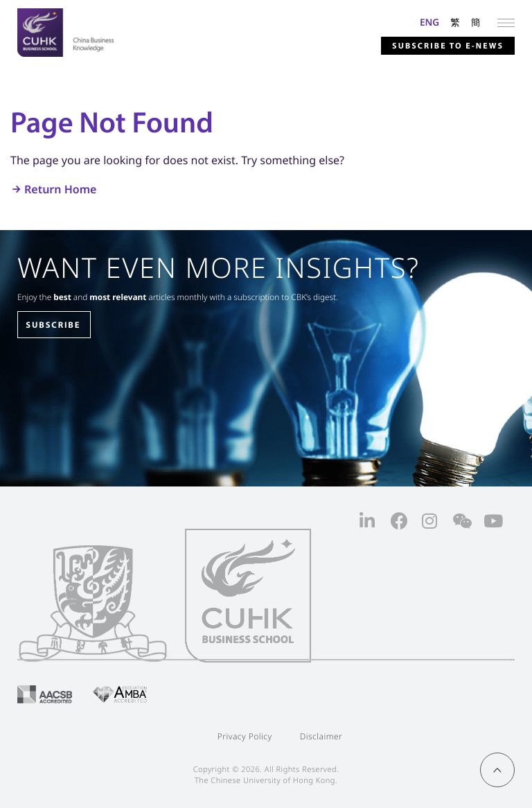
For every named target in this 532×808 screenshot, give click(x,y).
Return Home (60, 189)
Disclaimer (321, 736)
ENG (429, 22)
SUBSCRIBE (53, 325)
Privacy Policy (245, 736)
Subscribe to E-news (448, 46)
